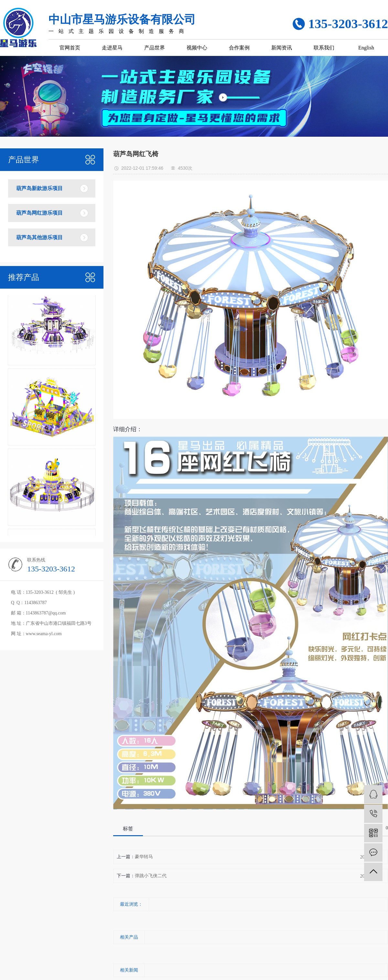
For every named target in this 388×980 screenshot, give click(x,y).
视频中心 (197, 48)
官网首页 (70, 48)
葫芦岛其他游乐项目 (39, 237)
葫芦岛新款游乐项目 (39, 188)
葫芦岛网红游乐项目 (39, 213)
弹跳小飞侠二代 (151, 876)
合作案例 (239, 48)
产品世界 (155, 48)
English (366, 48)
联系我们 (324, 48)
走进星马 (112, 48)
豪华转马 (144, 857)
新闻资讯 (282, 48)
